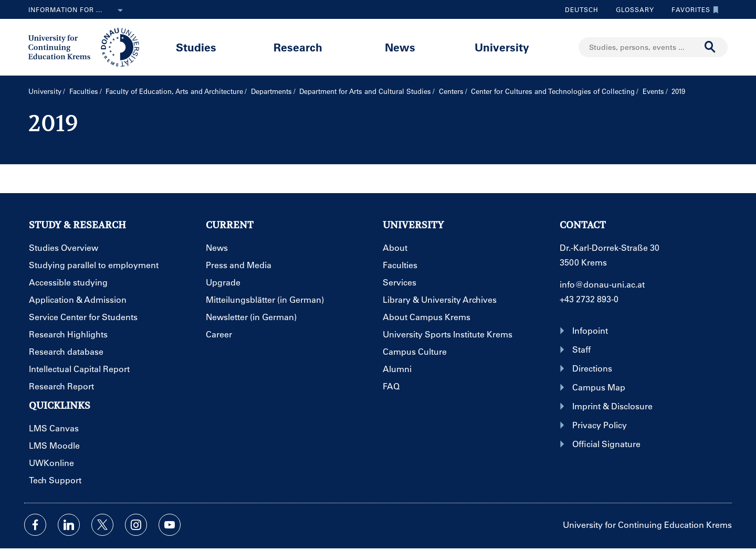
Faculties (84, 91)
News (400, 47)
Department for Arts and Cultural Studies (365, 91)
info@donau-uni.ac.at (602, 284)
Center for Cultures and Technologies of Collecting (553, 91)
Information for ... (78, 10)
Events (653, 91)
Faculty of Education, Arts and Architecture (174, 91)
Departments (271, 91)
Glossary (631, 9)
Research (298, 47)
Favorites (692, 9)
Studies (196, 47)
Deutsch (582, 9)
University (502, 47)
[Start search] (710, 47)
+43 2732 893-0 (589, 299)
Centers (451, 91)
